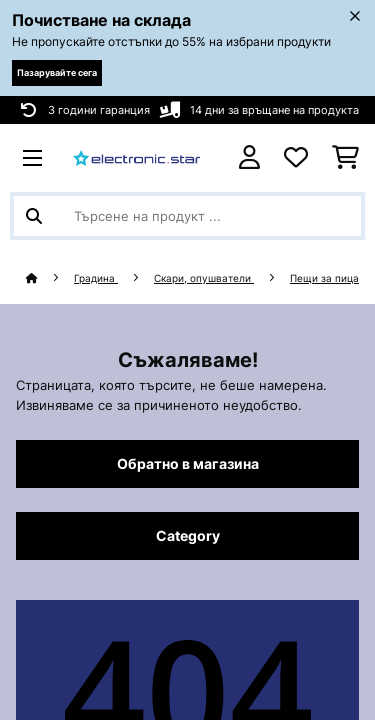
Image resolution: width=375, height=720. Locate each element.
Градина (96, 278)
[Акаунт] (249, 157)
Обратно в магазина (188, 464)
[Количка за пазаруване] (345, 158)
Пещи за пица (324, 278)
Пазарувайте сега (57, 72)
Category (188, 536)
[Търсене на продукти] (187, 216)
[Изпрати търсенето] (34, 216)
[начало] (50, 278)
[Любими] (296, 158)
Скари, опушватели (204, 278)
